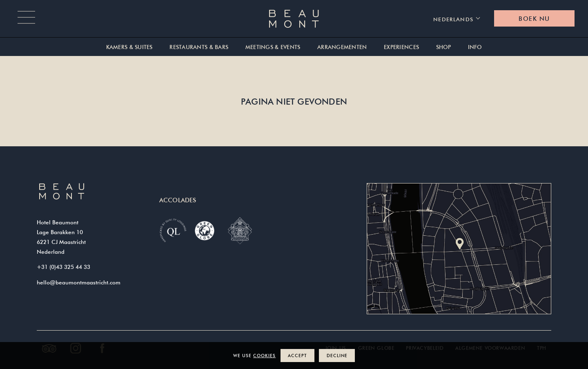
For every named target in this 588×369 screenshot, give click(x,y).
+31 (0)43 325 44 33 (63, 267)
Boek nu (534, 19)
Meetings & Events (273, 47)
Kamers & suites (129, 47)
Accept (297, 355)
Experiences (401, 47)
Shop (444, 47)
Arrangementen (342, 47)
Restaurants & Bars (199, 47)
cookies (264, 355)
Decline (337, 355)
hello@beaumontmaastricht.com (79, 282)
